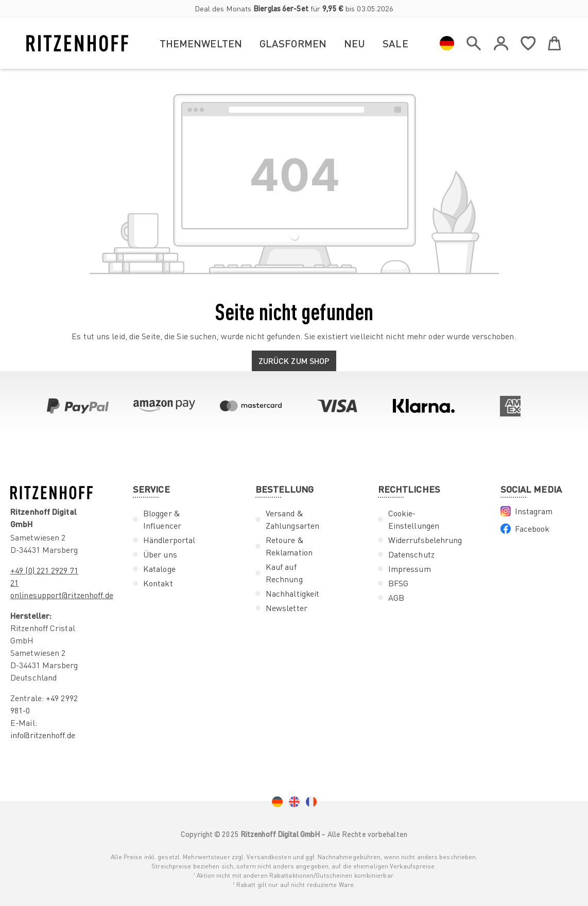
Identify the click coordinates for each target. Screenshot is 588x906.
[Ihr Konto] (501, 43)
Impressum (410, 569)
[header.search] (474, 41)
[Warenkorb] (555, 41)
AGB (396, 598)
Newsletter (287, 608)
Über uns (160, 554)
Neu (354, 43)
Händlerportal (169, 540)
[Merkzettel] (528, 41)
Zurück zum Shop (294, 361)
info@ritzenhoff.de (43, 735)
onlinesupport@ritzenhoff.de (62, 595)
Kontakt (158, 583)
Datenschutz (411, 554)
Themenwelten (201, 43)
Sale (395, 43)
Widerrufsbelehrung (425, 540)
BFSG (398, 583)
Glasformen (293, 43)
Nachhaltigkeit (292, 594)
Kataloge (159, 569)
